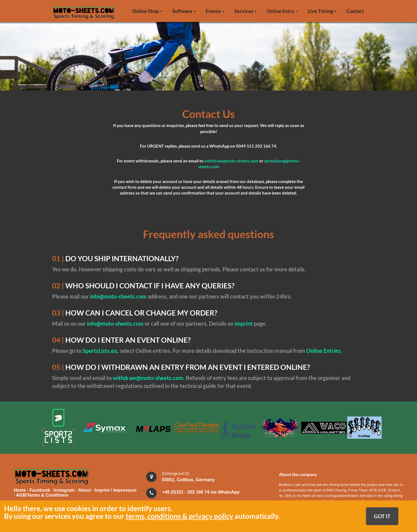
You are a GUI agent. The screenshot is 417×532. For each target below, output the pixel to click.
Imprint (244, 323)
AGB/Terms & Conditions (42, 495)
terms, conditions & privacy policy (179, 516)
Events (215, 11)
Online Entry (282, 11)
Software (184, 11)
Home (20, 490)
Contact (355, 11)
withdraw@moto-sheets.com (231, 161)
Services (246, 11)
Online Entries (323, 351)
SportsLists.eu (100, 351)
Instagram (65, 490)
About (85, 490)
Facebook (40, 490)
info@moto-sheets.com (119, 296)
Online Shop (147, 11)
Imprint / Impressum (116, 490)
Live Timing (322, 11)
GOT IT (382, 516)
